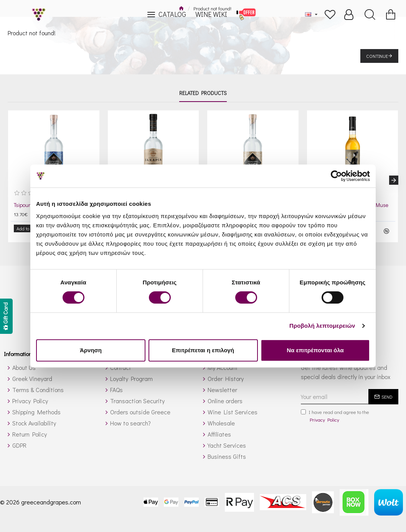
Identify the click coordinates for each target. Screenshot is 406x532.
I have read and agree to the (335, 410)
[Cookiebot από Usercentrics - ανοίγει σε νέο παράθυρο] (336, 176)
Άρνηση (91, 350)
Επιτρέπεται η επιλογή (203, 350)
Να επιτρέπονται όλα (315, 350)
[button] (394, 177)
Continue (377, 56)
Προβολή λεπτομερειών (322, 326)
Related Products (203, 93)
